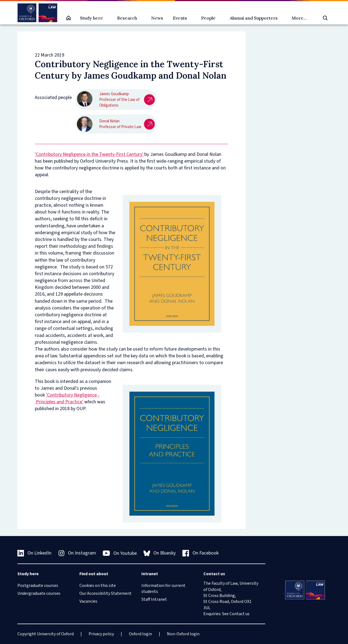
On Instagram (77, 553)
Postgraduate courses (38, 586)
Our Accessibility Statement (105, 593)
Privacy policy (101, 634)
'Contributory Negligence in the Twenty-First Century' (89, 154)
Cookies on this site (98, 586)
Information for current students (163, 589)
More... (299, 18)
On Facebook (201, 553)
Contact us (240, 614)
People (208, 18)
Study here (91, 18)
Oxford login (140, 634)
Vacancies (88, 601)
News (157, 18)
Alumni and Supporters (254, 18)
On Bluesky (160, 553)
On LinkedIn (34, 553)
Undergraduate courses (39, 593)
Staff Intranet (154, 599)
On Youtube (120, 553)
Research (127, 18)
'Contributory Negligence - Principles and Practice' (67, 398)
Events (180, 18)
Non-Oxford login (183, 634)
